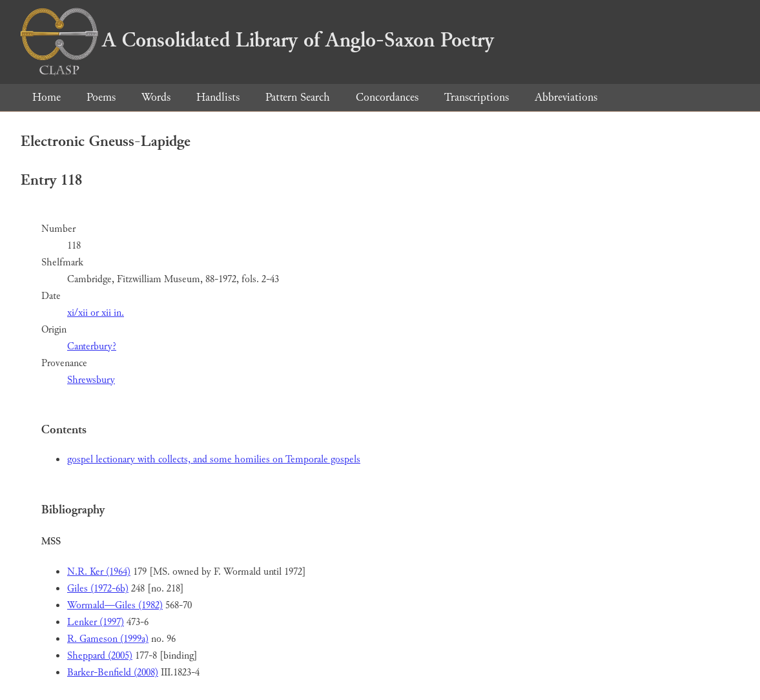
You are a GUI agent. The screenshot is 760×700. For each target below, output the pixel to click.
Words (156, 97)
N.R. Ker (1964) (99, 572)
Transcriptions (477, 97)
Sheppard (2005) (100, 656)
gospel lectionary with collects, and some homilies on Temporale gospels (214, 459)
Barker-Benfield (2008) (113, 673)
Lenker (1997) (96, 622)
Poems (101, 97)
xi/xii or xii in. (96, 313)
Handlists (218, 97)
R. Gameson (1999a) (108, 639)
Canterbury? (92, 346)
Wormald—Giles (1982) (115, 605)
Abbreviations (566, 97)
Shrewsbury (91, 380)
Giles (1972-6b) (98, 589)
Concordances (387, 97)
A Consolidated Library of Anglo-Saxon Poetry (257, 40)
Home (46, 97)
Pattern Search (298, 97)
